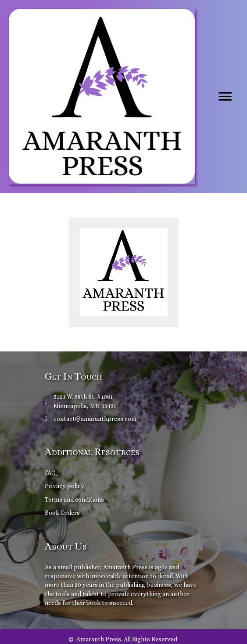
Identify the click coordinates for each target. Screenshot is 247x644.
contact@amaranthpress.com (95, 419)
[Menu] (225, 97)
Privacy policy (64, 486)
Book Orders (62, 513)
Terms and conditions (74, 499)
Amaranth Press (125, 567)
